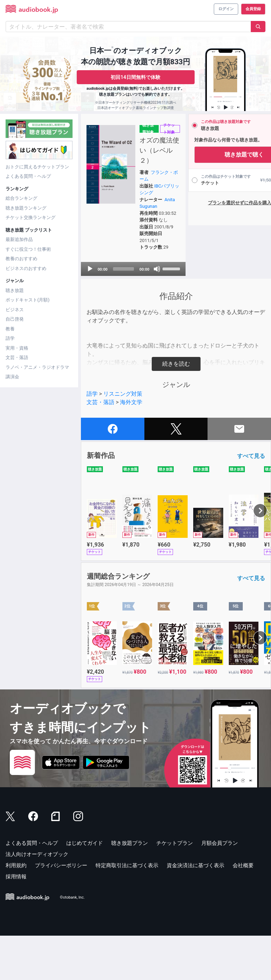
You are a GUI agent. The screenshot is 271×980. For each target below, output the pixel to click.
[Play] (90, 313)
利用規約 (16, 909)
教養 (10, 329)
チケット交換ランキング (31, 217)
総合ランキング (21, 198)
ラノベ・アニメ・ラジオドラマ (37, 367)
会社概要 (243, 909)
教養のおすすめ (21, 259)
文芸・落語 (17, 357)
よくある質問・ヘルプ (28, 176)
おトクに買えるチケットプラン (37, 167)
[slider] (112, 313)
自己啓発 (15, 319)
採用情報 (16, 921)
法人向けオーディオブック (37, 898)
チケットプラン (175, 887)
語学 (10, 338)
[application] (119, 313)
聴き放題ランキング (26, 208)
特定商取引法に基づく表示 (127, 909)
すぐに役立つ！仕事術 (28, 249)
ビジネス (15, 310)
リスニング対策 (123, 438)
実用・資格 (17, 348)
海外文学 (131, 446)
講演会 (12, 377)
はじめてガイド (85, 887)
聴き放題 (15, 290)
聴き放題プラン (130, 887)
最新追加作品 (19, 239)
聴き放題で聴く (215, 155)
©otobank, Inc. (72, 942)
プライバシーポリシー (61, 909)
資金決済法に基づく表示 (195, 909)
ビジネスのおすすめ (26, 268)
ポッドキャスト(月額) (28, 300)
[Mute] (136, 313)
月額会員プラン (220, 887)
